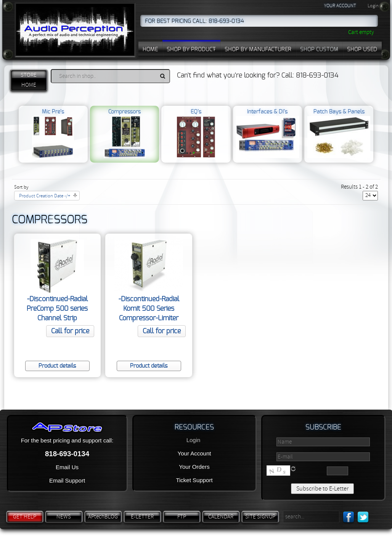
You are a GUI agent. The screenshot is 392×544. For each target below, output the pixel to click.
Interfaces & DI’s (267, 134)
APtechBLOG (103, 517)
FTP (182, 517)
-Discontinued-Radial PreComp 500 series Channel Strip (57, 309)
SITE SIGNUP (260, 517)
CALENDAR (221, 517)
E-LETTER (142, 517)
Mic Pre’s (53, 134)
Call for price (70, 331)
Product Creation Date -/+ (45, 196)
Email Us (67, 467)
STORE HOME (29, 80)
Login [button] (373, 6)
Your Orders (194, 467)
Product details (57, 366)
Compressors (125, 134)
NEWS (64, 517)
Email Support (67, 480)
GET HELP (25, 517)
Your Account (194, 453)
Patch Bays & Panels (339, 134)
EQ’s (196, 134)
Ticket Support (194, 480)
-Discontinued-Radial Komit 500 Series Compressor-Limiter (149, 309)
